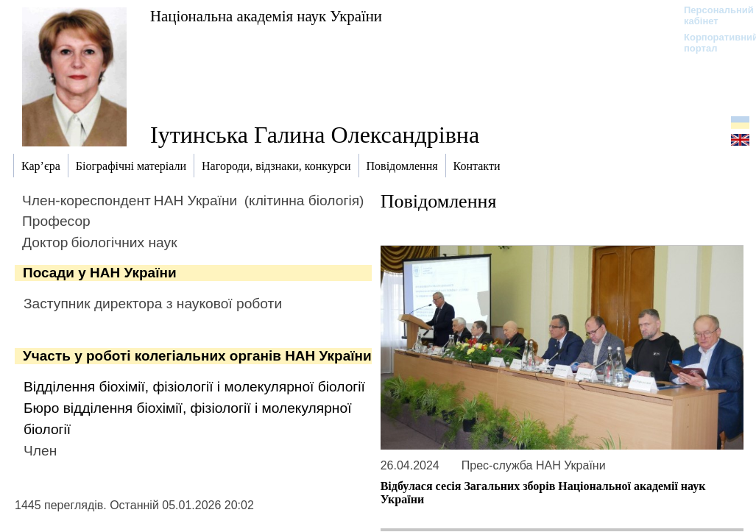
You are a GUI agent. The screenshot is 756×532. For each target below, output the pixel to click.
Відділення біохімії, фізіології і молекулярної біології (194, 387)
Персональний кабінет (711, 15)
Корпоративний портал (711, 43)
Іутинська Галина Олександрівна (315, 135)
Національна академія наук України (266, 16)
